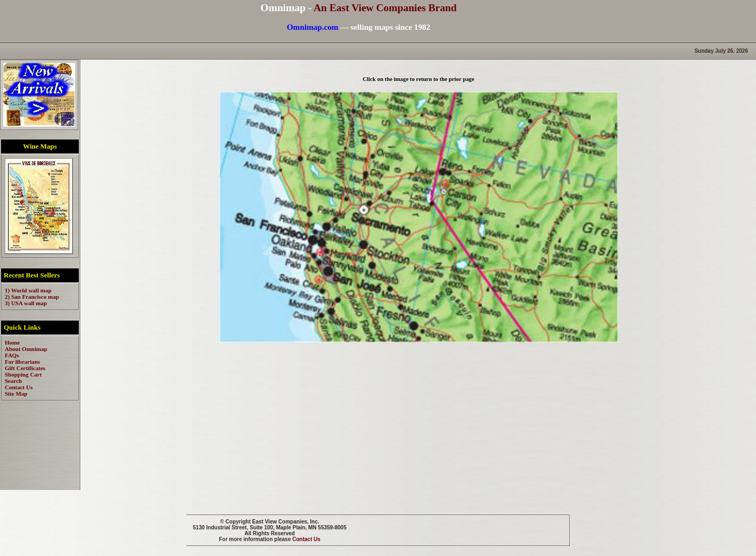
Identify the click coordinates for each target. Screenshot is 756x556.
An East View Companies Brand (385, 8)
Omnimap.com (313, 27)
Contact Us (306, 539)
